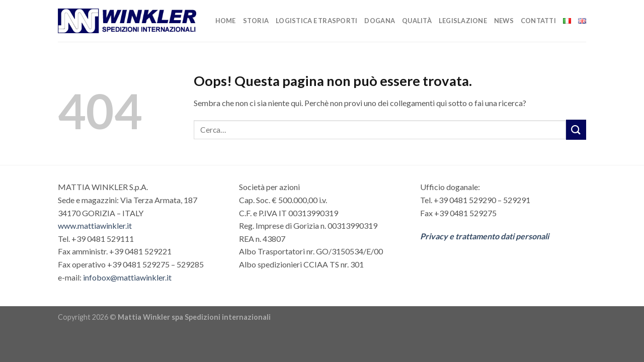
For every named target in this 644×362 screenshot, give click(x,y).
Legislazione (463, 21)
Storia (256, 21)
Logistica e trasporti (316, 21)
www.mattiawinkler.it (95, 225)
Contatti (538, 21)
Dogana (380, 21)
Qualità (417, 21)
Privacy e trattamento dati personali (485, 236)
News (504, 21)
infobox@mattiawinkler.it (127, 277)
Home (226, 21)
